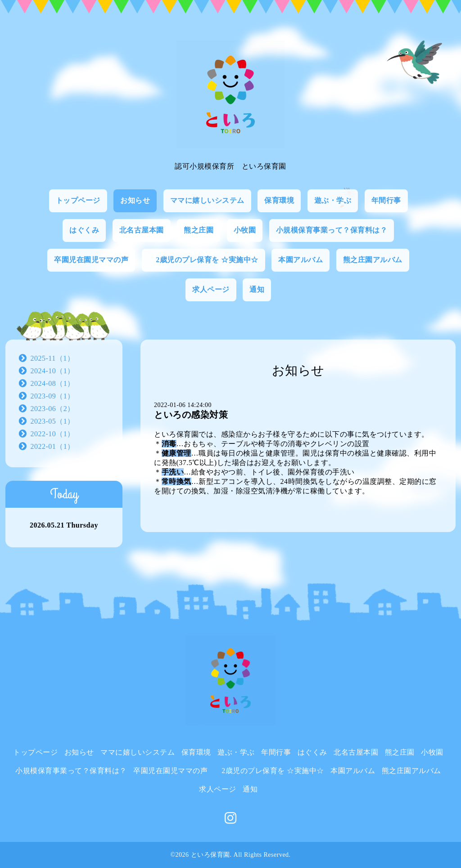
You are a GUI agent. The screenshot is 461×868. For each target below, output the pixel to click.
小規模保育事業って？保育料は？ (332, 230)
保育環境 (279, 200)
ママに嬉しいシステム (207, 200)
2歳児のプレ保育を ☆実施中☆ (203, 260)
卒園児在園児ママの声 (91, 260)
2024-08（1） (53, 383)
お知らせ (135, 200)
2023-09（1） (53, 396)
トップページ (78, 200)
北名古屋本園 (142, 230)
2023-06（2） (53, 409)
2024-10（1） (53, 371)
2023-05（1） (53, 421)
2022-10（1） (53, 434)
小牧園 (245, 230)
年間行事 (386, 200)
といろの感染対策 (191, 415)
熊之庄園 (199, 230)
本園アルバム (301, 260)
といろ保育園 (210, 855)
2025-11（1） (53, 358)
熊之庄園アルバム (373, 260)
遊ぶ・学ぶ (333, 200)
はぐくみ (84, 230)
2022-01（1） (53, 446)
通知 (257, 289)
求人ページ (211, 289)
